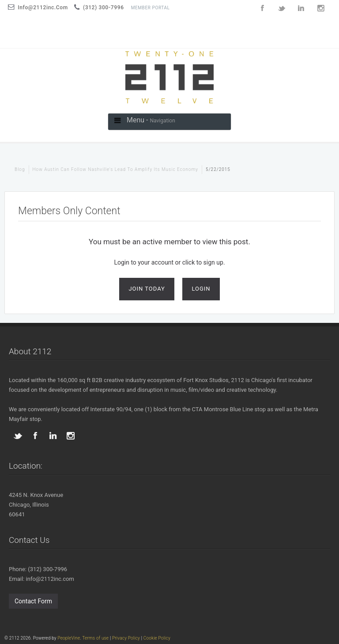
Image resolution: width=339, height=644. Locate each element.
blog (20, 169)
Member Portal (151, 8)
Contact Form (33, 601)
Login (201, 289)
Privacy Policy (126, 638)
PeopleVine (69, 638)
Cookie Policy (157, 638)
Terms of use (95, 638)
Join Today (147, 289)
